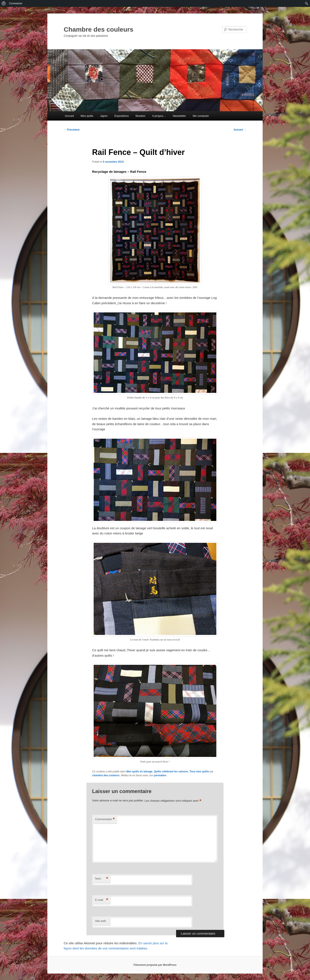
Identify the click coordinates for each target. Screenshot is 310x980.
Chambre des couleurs (98, 29)
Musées (141, 116)
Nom (102, 879)
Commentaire (105, 819)
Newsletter (179, 116)
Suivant (240, 130)
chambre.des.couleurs (106, 775)
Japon (104, 116)
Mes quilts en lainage (139, 772)
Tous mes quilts (199, 772)
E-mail (102, 900)
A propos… (159, 116)
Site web (101, 921)
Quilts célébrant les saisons (171, 772)
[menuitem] (4, 3)
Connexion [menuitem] (16, 3)
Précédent (72, 130)
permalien (160, 775)
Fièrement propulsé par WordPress (155, 965)
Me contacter (201, 116)
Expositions (122, 116)
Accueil (69, 116)
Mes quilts (87, 116)
